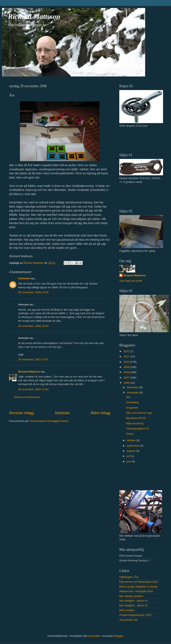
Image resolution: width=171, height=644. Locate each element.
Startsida (62, 413)
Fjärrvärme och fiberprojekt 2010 (139, 582)
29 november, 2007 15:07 (33, 359)
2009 (127, 367)
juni (129, 461)
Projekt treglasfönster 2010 (135, 615)
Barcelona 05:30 (136, 418)
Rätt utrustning (135, 423)
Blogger (119, 636)
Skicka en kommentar (27, 397)
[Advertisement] (143, 140)
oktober (132, 440)
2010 (127, 362)
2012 (127, 351)
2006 (127, 383)
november (133, 393)
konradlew (94, 636)
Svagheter (132, 408)
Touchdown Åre (129, 620)
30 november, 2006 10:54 (33, 292)
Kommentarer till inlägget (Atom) (49, 421)
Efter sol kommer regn (139, 413)
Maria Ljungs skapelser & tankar (138, 587)
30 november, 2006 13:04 (33, 326)
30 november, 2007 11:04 (33, 389)
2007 (127, 378)
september (133, 446)
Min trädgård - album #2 (134, 605)
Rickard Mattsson (34, 17)
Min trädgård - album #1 (134, 601)
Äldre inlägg (100, 413)
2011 (127, 356)
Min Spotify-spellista (131, 596)
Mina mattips (127, 610)
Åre (128, 397)
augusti (131, 451)
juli (129, 456)
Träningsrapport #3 (137, 429)
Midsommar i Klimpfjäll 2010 (136, 591)
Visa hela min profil (131, 281)
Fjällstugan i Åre (129, 577)
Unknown (24, 278)
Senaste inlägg (21, 413)
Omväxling (132, 402)
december (133, 387)
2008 (127, 372)
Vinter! (130, 434)
